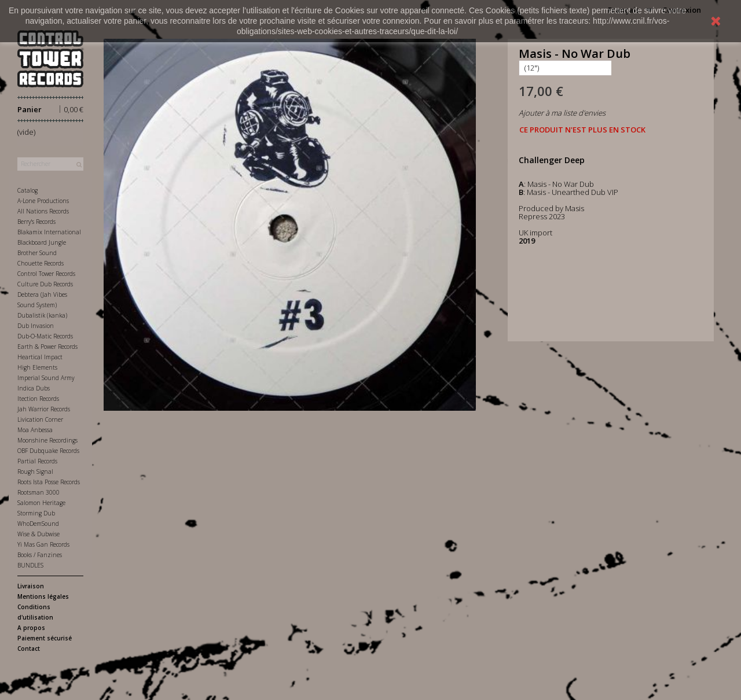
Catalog (27, 190)
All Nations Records (43, 211)
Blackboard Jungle (42, 242)
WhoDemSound (38, 524)
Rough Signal (35, 471)
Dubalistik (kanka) (42, 315)
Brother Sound (37, 253)
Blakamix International (49, 232)
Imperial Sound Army (46, 378)
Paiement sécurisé (45, 638)
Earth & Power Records (47, 347)
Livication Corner (40, 419)
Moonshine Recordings (47, 440)
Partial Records (37, 461)
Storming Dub (36, 513)
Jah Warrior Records (44, 409)
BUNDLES (30, 565)
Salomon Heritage (41, 503)
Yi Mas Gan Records (43, 544)
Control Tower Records (46, 274)
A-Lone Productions (43, 201)
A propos (31, 628)
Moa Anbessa (35, 430)
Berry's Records (36, 222)
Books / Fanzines (40, 555)
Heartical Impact (40, 357)
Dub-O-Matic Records (45, 336)
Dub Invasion (36, 326)
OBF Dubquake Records (48, 451)
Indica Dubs (34, 388)
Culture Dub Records (45, 284)
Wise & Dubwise (38, 534)
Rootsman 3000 (38, 492)
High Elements (37, 367)
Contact (29, 649)
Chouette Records (41, 263)
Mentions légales (43, 596)
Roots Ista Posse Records (49, 482)
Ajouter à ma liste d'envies (562, 113)
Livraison (31, 586)
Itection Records (38, 399)
